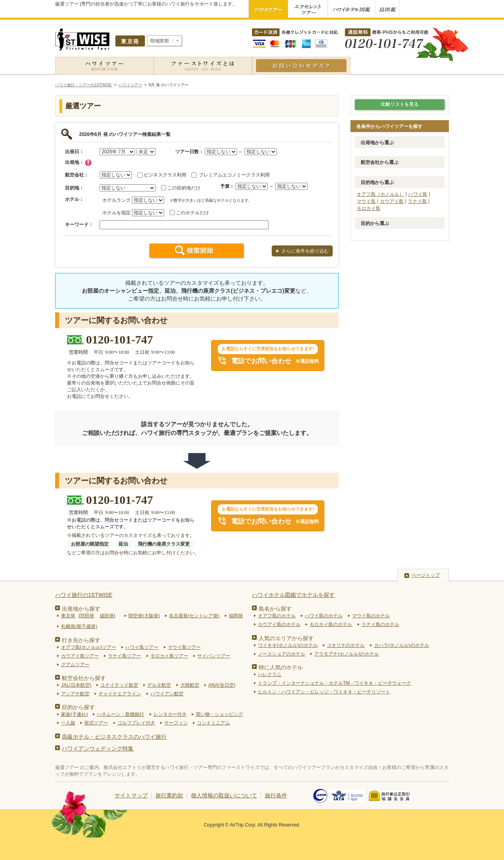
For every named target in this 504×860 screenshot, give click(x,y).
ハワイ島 (418, 194)
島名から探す (275, 609)
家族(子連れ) (74, 714)
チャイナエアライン (120, 694)
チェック (88, 163)
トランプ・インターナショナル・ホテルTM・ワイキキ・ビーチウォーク (334, 683)
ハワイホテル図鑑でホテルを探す (293, 595)
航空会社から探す (84, 678)
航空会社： (77, 175)
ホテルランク (117, 200)
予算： (227, 186)
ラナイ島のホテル (380, 624)
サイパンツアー (214, 656)
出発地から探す (81, 609)
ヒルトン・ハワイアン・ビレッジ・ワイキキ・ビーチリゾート (324, 692)
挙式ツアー (96, 723)
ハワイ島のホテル (324, 616)
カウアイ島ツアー (80, 656)
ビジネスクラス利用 (165, 175)
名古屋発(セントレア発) (194, 616)
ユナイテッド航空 (119, 685)
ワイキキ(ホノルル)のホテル (288, 645)
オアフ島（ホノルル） (380, 194)
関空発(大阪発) (144, 616)
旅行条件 (276, 795)
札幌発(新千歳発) (79, 626)
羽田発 (87, 616)
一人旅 (68, 723)
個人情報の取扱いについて (224, 795)
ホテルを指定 (117, 213)
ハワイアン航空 (167, 694)
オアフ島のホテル (277, 616)
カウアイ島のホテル (279, 624)
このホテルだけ (193, 213)
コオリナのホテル (346, 645)
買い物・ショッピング (219, 714)
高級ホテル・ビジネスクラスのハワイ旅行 (114, 737)
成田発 (107, 616)
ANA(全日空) (222, 685)
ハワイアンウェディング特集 (98, 749)
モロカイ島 (369, 208)
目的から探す (78, 707)
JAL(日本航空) (76, 685)
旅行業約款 (169, 795)
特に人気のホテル (281, 667)
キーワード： (79, 225)
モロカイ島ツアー (169, 656)
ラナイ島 (417, 201)
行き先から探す (81, 640)
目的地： (74, 188)
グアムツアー (75, 665)
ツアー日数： (189, 152)
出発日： (74, 152)
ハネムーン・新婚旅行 (120, 714)
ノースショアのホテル (282, 654)
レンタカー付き (170, 714)
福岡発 (236, 616)
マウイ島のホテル (371, 616)
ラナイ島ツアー (124, 656)
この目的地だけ (184, 188)
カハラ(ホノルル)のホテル (402, 645)
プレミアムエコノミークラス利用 (234, 175)
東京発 (68, 616)
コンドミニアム (213, 723)
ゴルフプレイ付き (136, 723)
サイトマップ (131, 795)
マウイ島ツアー (184, 647)
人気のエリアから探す (286, 638)
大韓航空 (190, 685)
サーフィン (176, 723)
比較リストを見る (400, 104)
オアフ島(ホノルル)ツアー (89, 647)
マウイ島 (366, 201)
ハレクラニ (270, 674)
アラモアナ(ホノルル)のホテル (346, 654)
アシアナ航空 (75, 694)
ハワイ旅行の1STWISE (84, 595)
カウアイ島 (392, 201)
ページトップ (426, 575)
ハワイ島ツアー (142, 647)
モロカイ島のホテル (331, 624)
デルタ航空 (159, 685)
